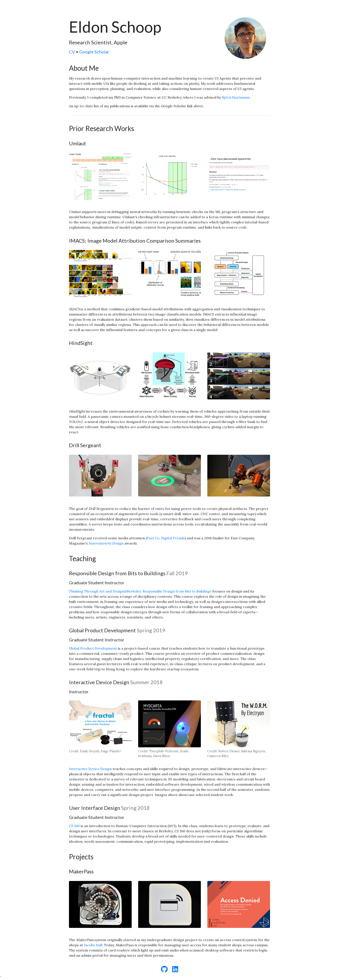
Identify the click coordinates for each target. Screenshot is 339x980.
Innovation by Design (106, 543)
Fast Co (153, 538)
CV (72, 52)
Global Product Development (93, 648)
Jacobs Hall (93, 945)
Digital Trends (173, 538)
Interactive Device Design (90, 769)
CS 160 (74, 826)
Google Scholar (94, 52)
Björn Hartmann (236, 97)
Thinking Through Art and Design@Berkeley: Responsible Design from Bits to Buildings (141, 591)
